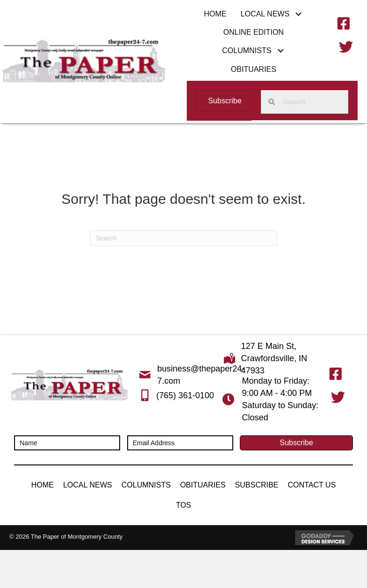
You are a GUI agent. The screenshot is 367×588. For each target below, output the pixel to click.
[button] (299, 14)
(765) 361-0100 (185, 395)
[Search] (183, 238)
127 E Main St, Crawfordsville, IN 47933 (274, 358)
